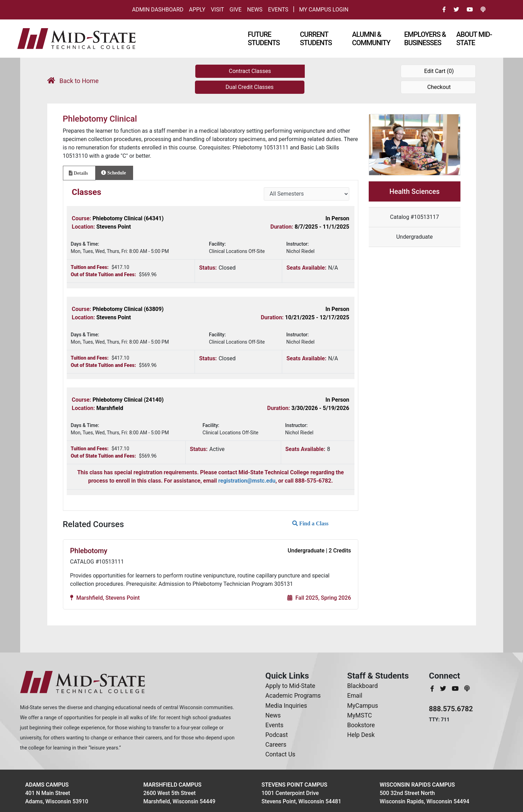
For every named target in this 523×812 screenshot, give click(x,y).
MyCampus (363, 706)
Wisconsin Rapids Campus (417, 785)
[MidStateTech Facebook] (433, 689)
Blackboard (362, 686)
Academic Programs (293, 696)
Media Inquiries (286, 706)
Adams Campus (47, 785)
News (255, 10)
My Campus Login (324, 10)
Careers (276, 745)
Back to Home (73, 81)
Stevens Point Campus (295, 785)
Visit (218, 10)
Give (236, 10)
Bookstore (361, 725)
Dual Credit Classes (250, 87)
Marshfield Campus (173, 785)
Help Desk (361, 735)
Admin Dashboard (158, 10)
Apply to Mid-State (290, 686)
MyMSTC (359, 715)
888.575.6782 (451, 709)
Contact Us (280, 754)
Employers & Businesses (425, 39)
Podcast (277, 735)
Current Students (316, 39)
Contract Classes (250, 71)
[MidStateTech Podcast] (467, 689)
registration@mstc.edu (247, 481)
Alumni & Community (371, 39)
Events (278, 10)
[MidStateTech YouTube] (456, 689)
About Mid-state (474, 39)
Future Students (264, 39)
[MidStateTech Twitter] (444, 689)
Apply (197, 10)
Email (355, 696)
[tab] (79, 173)
